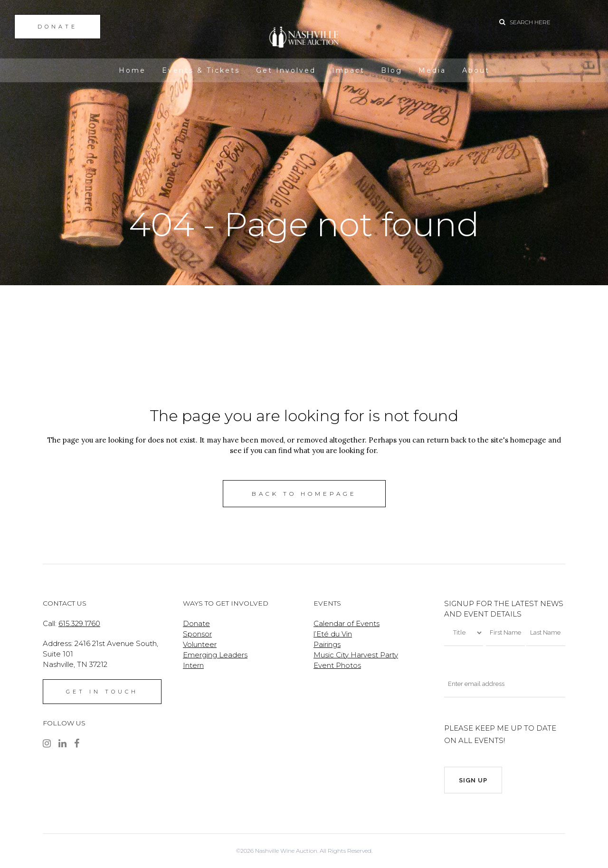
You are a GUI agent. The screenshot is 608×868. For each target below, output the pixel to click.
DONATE (57, 27)
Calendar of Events (347, 623)
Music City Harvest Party (356, 655)
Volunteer (200, 644)
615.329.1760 (79, 623)
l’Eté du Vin (333, 634)
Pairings (327, 644)
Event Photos (337, 665)
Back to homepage (304, 494)
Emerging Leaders (215, 655)
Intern (193, 665)
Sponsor (197, 634)
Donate (196, 623)
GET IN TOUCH (102, 692)
